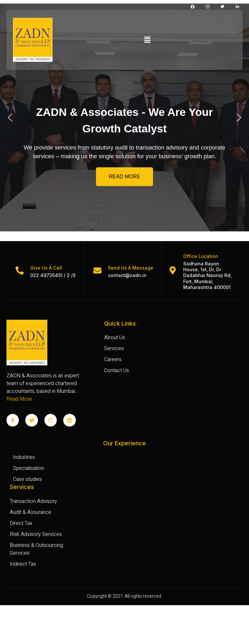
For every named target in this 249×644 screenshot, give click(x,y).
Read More (19, 399)
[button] (148, 40)
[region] (124, 117)
